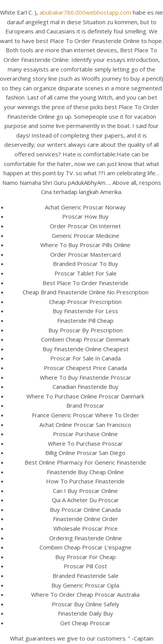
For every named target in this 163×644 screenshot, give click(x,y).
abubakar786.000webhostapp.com (85, 12)
